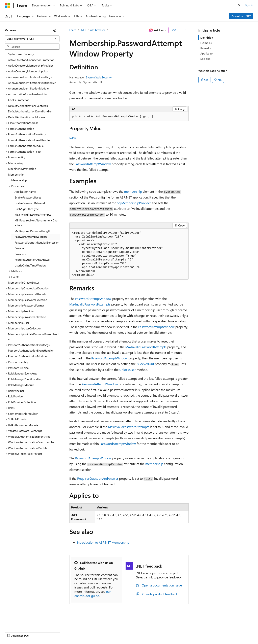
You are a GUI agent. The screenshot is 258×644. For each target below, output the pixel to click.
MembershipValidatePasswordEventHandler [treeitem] (34, 337)
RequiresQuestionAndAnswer (98, 478)
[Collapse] (55, 30)
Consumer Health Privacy (116, 632)
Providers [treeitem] (20, 254)
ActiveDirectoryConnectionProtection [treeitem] (31, 60)
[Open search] (239, 5)
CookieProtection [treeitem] (19, 100)
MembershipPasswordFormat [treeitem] (26, 305)
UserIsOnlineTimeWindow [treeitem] (30, 265)
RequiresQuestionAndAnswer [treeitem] (32, 260)
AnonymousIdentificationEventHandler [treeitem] (32, 83)
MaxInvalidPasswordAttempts (90, 304)
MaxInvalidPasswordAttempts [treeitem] (33, 214)
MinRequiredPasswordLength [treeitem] (33, 231)
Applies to (207, 53)
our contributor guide (93, 594)
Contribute (72, 632)
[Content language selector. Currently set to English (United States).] (23, 622)
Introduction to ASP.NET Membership (103, 542)
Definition (207, 38)
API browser (98, 30)
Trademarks (167, 632)
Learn (73, 30)
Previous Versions (37, 632)
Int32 (73, 138)
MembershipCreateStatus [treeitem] (24, 282)
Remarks (206, 48)
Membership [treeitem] (19, 180)
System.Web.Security (99, 77)
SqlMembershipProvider (134, 203)
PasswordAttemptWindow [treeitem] (31, 237)
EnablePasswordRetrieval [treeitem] (30, 203)
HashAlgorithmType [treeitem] (27, 209)
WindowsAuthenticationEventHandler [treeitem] (31, 442)
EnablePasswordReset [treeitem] (28, 197)
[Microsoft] (7, 5)
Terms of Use (147, 632)
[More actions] (185, 30)
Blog (55, 632)
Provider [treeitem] (20, 248)
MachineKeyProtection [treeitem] (22, 169)
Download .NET (241, 16)
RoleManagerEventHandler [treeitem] (24, 379)
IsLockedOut (145, 364)
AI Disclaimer (13, 632)
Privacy (88, 632)
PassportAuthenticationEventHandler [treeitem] (31, 350)
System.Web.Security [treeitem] (21, 54)
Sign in (249, 5)
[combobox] (32, 39)
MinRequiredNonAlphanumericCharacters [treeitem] (36, 223)
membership (133, 191)
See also (205, 59)
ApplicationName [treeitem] (25, 192)
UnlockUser (127, 370)
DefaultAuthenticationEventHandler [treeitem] (30, 111)
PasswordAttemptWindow (93, 164)
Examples (206, 43)
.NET (83, 30)
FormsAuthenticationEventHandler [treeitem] (29, 140)
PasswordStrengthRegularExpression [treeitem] (37, 242)
